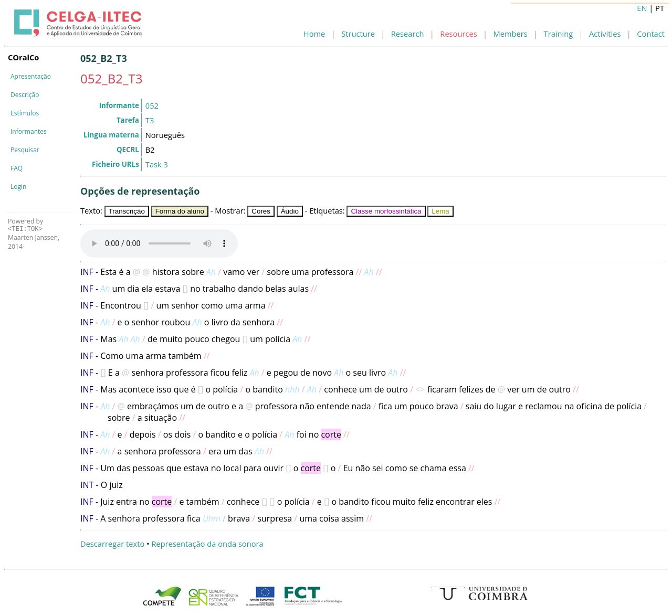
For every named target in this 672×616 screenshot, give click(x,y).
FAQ (17, 168)
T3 (150, 120)
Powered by (25, 225)
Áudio (290, 211)
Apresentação (31, 76)
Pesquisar (25, 150)
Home (314, 34)
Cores (261, 211)
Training (559, 34)
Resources (458, 34)
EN (642, 8)
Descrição (25, 95)
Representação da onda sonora (207, 544)
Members (511, 34)
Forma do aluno (180, 211)
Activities (605, 34)
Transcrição (127, 211)
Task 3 (157, 164)
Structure (358, 34)
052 (152, 105)
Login (18, 187)
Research (408, 34)
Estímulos (25, 113)
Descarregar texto (112, 544)
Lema (440, 211)
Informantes (29, 131)
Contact (651, 34)
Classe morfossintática (386, 211)
